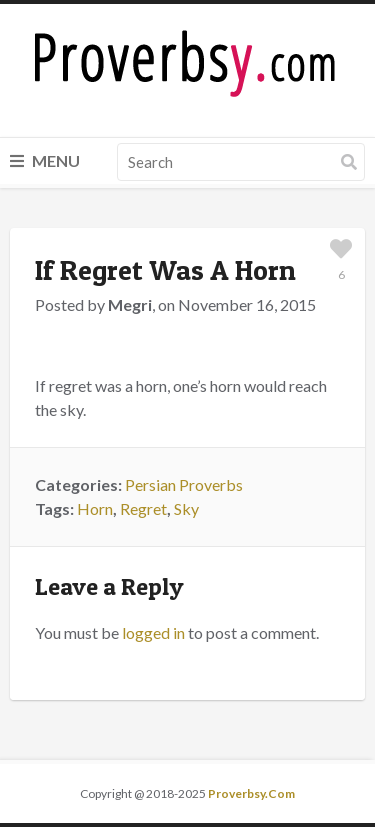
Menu (45, 160)
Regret (143, 508)
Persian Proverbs (184, 484)
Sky (186, 508)
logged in (153, 632)
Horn (95, 508)
